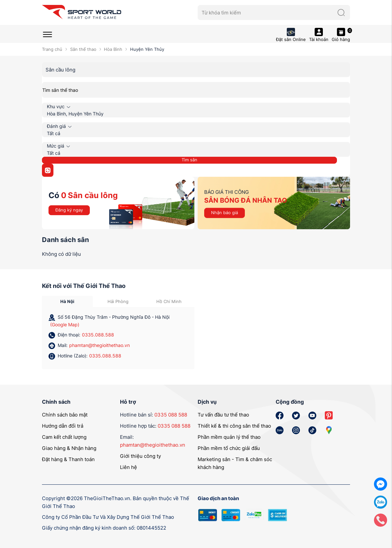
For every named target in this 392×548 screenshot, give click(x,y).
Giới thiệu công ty (140, 456)
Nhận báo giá (225, 213)
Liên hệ (128, 467)
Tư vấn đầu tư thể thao (223, 415)
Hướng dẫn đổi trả (63, 426)
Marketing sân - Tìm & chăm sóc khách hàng (235, 463)
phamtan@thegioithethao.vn (99, 345)
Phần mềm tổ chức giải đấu (229, 448)
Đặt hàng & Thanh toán (68, 459)
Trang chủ (52, 49)
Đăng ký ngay (69, 210)
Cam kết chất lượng (64, 437)
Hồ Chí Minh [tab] (169, 301)
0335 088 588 (171, 415)
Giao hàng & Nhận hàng (69, 448)
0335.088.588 (98, 335)
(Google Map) (65, 325)
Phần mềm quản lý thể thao (229, 437)
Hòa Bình (113, 49)
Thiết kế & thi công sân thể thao (234, 426)
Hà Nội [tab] (67, 301)
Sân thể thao (83, 49)
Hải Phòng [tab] (118, 301)
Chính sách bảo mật (65, 415)
